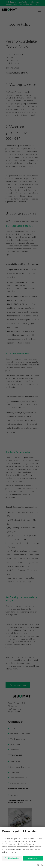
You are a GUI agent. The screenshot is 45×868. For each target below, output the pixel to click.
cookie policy (38, 865)
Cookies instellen (12, 858)
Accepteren (33, 858)
